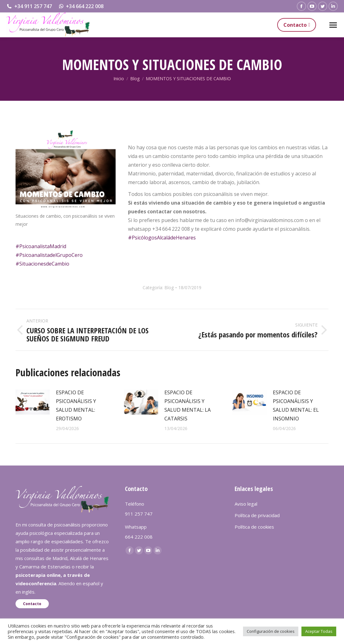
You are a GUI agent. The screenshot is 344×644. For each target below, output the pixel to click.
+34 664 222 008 (81, 6)
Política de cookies (254, 527)
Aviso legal (246, 504)
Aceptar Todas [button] (319, 631)
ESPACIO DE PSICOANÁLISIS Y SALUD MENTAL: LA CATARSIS (188, 405)
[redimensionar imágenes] (33, 402)
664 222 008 (139, 537)
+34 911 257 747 (29, 6)
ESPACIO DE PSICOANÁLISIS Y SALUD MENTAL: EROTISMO (76, 405)
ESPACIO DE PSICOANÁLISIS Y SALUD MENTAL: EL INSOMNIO (296, 405)
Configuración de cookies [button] (271, 631)
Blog (169, 287)
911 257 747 (139, 514)
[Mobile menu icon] (333, 25)
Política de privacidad (257, 515)
